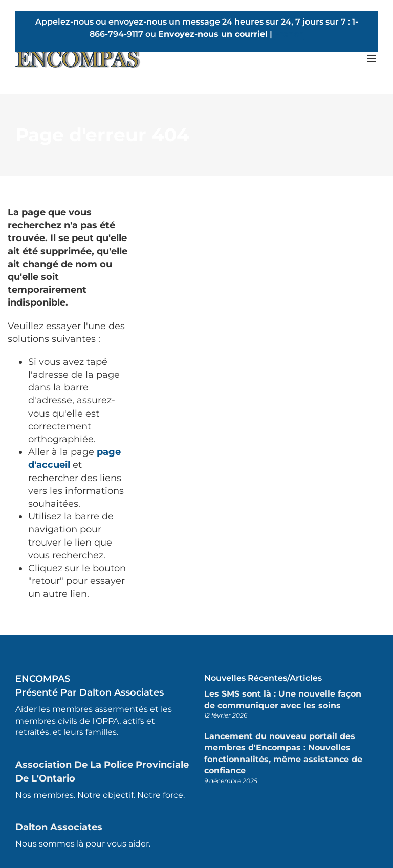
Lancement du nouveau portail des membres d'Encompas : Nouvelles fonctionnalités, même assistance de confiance (283, 753)
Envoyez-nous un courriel (213, 34)
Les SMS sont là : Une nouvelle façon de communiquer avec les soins (283, 699)
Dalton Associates (59, 827)
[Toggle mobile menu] (372, 59)
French (289, 34)
